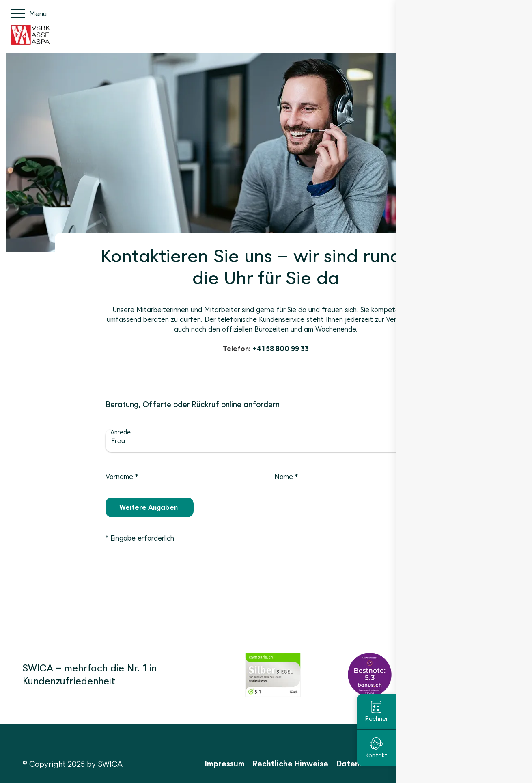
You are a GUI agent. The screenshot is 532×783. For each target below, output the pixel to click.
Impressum (225, 764)
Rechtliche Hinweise (291, 764)
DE (477, 13)
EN (518, 13)
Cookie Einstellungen (432, 764)
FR (491, 13)
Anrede (121, 432)
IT (504, 13)
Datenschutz (360, 764)
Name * (286, 477)
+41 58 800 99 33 (281, 349)
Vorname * (122, 477)
